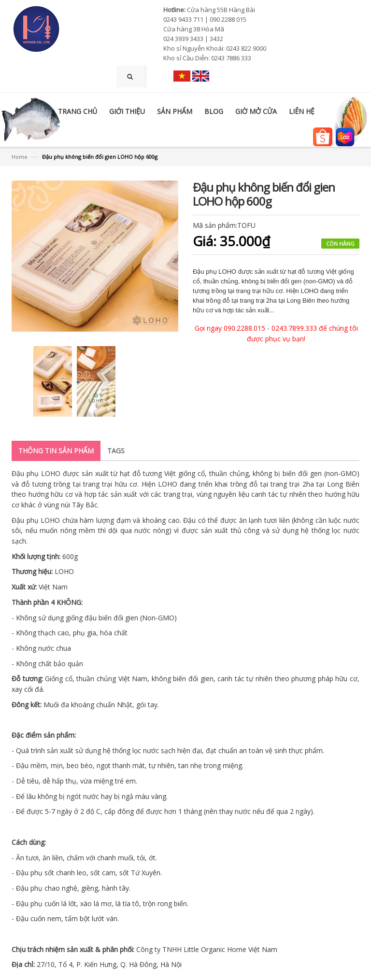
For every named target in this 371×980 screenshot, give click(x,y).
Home (20, 157)
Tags (116, 451)
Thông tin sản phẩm (56, 451)
